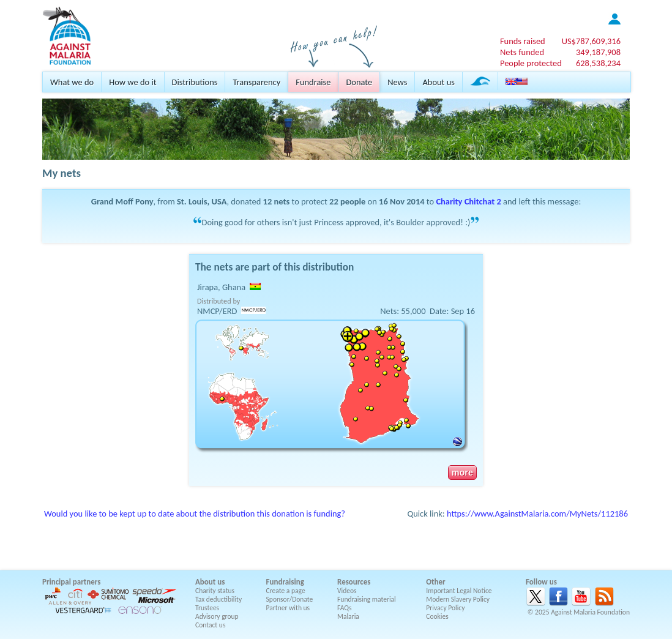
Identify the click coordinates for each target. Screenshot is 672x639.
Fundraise (313, 82)
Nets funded (522, 52)
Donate (359, 82)
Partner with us (288, 608)
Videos (347, 591)
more (462, 473)
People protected (531, 63)
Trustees (207, 608)
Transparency (256, 82)
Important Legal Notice (459, 591)
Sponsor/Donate (290, 599)
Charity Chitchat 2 (468, 201)
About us (438, 82)
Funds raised (523, 41)
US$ (591, 41)
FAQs (345, 608)
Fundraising (285, 582)
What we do (72, 82)
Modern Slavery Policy (458, 599)
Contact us (210, 625)
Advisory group (217, 616)
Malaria (348, 616)
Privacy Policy (445, 608)
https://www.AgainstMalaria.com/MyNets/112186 (537, 514)
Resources (354, 582)
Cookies (437, 616)
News (397, 82)
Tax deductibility (218, 599)
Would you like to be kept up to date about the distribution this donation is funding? (195, 514)
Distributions (195, 82)
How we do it (133, 82)
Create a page (286, 591)
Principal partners (71, 582)
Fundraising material (367, 599)
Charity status (215, 591)
